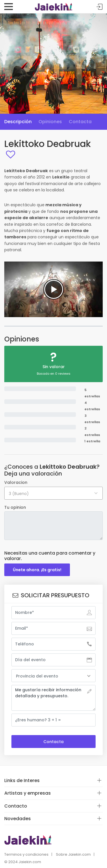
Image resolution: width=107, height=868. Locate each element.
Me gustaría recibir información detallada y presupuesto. (53, 698)
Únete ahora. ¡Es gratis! (37, 570)
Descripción (18, 122)
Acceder (100, 7)
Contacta (80, 122)
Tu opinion (15, 507)
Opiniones (50, 122)
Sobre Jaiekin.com (73, 854)
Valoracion (16, 482)
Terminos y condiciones (26, 854)
